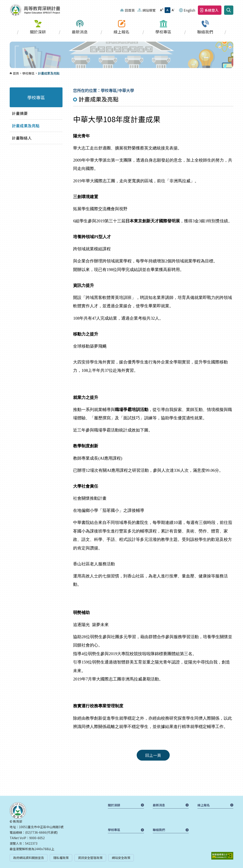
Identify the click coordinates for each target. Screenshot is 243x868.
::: (1, 3)
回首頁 (130, 10)
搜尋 (229, 10)
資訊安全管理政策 (90, 858)
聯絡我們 (205, 32)
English (190, 10)
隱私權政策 (61, 858)
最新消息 (80, 32)
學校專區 (163, 32)
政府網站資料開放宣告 (29, 858)
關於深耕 (38, 32)
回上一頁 (153, 755)
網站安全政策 (121, 858)
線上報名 (121, 32)
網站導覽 (149, 10)
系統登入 (212, 10)
